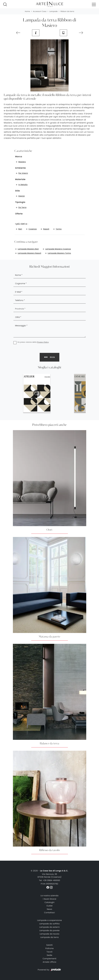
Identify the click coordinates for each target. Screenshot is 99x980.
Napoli (46, 229)
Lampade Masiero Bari (28, 249)
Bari (20, 229)
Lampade (53, 11)
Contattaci (49, 913)
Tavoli (49, 952)
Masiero (22, 162)
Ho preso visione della (33, 342)
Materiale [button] (20, 179)
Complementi (49, 959)
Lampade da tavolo (49, 934)
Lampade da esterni (49, 927)
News (49, 909)
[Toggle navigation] (94, 4)
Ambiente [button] (21, 168)
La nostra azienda (49, 896)
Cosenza (33, 229)
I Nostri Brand (49, 899)
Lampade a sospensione (50, 920)
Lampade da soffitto (49, 924)
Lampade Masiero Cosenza (58, 249)
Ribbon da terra (67, 11)
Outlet (49, 906)
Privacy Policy (43, 342)
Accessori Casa (40, 11)
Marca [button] (19, 157)
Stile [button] (18, 191)
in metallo (23, 185)
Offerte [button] (19, 214)
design (22, 196)
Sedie (49, 955)
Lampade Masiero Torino (59, 253)
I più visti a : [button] (22, 224)
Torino (59, 229)
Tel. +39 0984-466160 (49, 880)
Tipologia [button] (20, 202)
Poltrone (49, 948)
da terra (22, 207)
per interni (23, 173)
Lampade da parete (49, 930)
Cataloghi (49, 902)
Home (27, 11)
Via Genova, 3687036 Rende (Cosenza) (50, 876)
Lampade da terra (49, 937)
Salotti (49, 945)
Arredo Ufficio (50, 962)
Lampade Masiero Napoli (30, 253)
